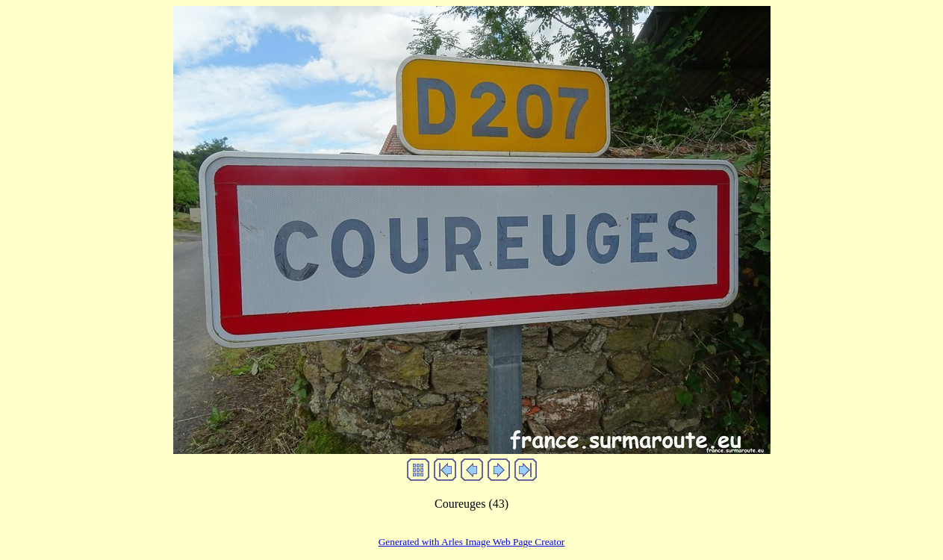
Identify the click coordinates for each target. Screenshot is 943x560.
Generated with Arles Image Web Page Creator (472, 542)
